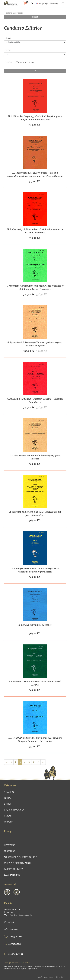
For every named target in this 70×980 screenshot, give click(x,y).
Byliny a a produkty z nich (17, 863)
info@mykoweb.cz (13, 954)
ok (35, 71)
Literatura (10, 845)
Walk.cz (27, 963)
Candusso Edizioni (25, 62)
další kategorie (12, 875)
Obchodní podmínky (14, 810)
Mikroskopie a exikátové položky (21, 857)
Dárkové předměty (13, 869)
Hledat (35, 17)
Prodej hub (10, 851)
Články (8, 798)
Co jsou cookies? (33, 969)
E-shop (8, 804)
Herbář (8, 816)
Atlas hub (9, 792)
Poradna (8, 822)
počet (8, 50)
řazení (8, 38)
